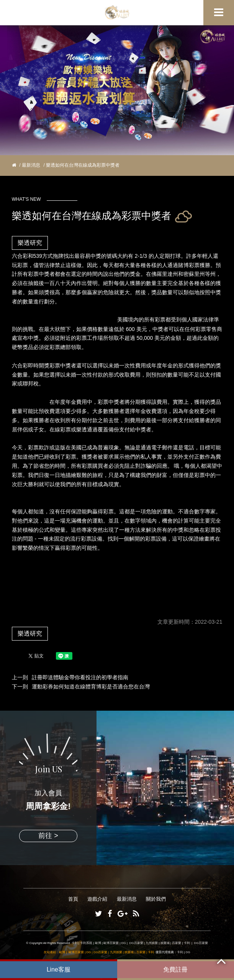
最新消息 (31, 165)
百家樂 (177, 943)
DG (124, 943)
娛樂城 (165, 943)
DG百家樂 (136, 943)
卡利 (75, 943)
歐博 (98, 943)
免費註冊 (175, 969)
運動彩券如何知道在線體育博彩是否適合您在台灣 (91, 687)
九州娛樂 (152, 943)
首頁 (73, 899)
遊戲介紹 (97, 899)
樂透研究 (30, 243)
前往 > (48, 836)
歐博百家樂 (111, 943)
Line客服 (59, 969)
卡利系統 (86, 943)
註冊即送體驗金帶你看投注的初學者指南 (80, 677)
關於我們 (156, 899)
